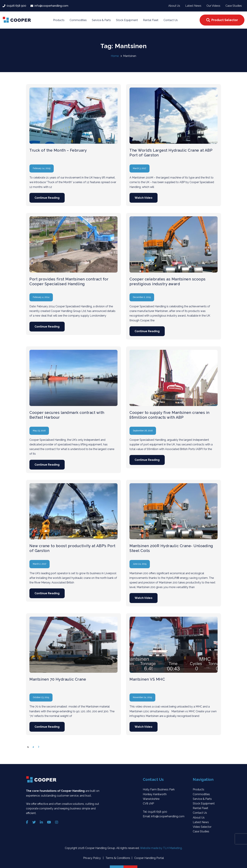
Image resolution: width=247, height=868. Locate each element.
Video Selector (202, 827)
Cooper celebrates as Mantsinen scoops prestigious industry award (168, 281)
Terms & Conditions (118, 858)
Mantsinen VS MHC (147, 679)
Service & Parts (202, 799)
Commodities (201, 794)
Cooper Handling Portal (149, 858)
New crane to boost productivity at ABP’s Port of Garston (72, 548)
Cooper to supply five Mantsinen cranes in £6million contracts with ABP (170, 415)
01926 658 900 (157, 812)
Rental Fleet (200, 808)
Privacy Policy (92, 858)
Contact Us (200, 813)
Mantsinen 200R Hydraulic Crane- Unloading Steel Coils (171, 548)
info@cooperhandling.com (168, 816)
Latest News (201, 822)
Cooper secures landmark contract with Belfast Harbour (67, 415)
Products (199, 789)
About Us (199, 818)
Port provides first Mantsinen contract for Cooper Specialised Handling (69, 281)
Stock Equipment (204, 804)
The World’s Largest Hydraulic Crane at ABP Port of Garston (171, 153)
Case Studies (201, 831)
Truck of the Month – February (58, 150)
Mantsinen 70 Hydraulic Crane (58, 679)
